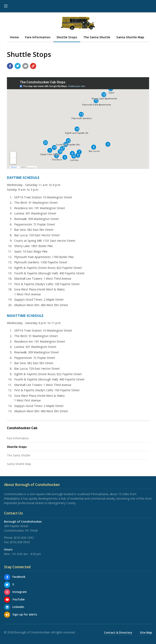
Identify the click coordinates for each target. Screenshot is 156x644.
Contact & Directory (118, 632)
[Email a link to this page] (25, 66)
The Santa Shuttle (97, 37)
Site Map (146, 632)
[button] (6, 6)
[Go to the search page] (149, 6)
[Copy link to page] (33, 66)
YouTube (18, 599)
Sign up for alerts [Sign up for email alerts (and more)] (25, 614)
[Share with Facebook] (10, 66)
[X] (7, 585)
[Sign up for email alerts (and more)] (7, 615)
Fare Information (38, 37)
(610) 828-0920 (20, 542)
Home (14, 37)
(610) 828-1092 (24, 538)
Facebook (19, 577)
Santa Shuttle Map (130, 37)
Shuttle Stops (67, 37)
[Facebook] (7, 577)
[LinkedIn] (7, 607)
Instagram (19, 592)
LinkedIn (18, 607)
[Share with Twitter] (18, 66)
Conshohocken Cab (22, 428)
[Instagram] (7, 592)
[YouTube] (7, 600)
